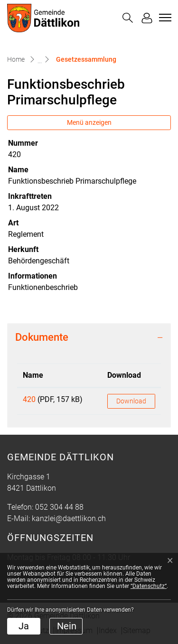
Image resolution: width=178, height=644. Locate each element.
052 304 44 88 (59, 507)
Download (131, 401)
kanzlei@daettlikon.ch (69, 518)
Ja (24, 626)
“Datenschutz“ (149, 586)
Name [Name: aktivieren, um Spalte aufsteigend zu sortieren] (33, 375)
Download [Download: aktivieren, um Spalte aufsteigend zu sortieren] (124, 375)
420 (29, 399)
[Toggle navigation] (164, 18)
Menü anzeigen (89, 122)
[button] (128, 18)
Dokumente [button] (42, 337)
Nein (67, 626)
